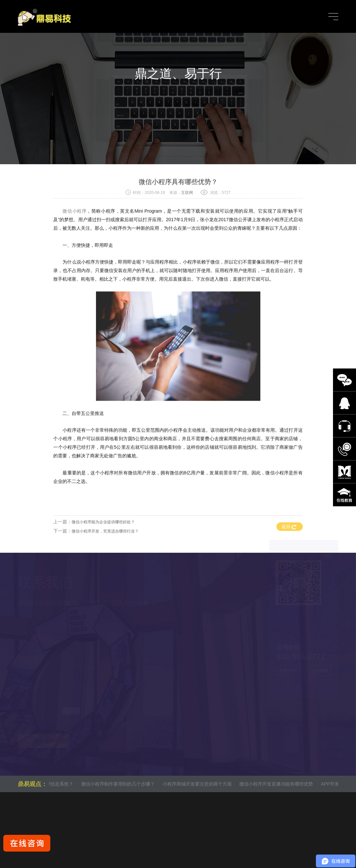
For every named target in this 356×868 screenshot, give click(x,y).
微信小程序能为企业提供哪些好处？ (103, 538)
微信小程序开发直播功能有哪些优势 (279, 784)
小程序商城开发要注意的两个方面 (200, 784)
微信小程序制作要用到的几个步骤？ (120, 784)
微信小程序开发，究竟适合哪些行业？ (105, 547)
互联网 (187, 209)
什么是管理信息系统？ (53, 784)
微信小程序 (74, 227)
